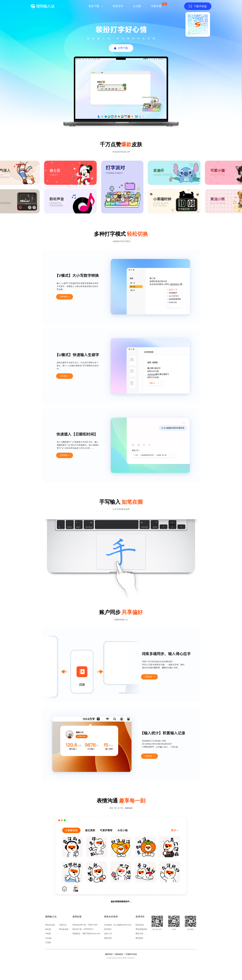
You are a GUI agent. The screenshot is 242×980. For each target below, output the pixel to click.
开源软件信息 (131, 954)
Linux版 (48, 938)
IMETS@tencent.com (91, 934)
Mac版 (48, 929)
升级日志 (63, 925)
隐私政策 (119, 954)
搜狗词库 (108, 938)
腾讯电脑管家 (141, 929)
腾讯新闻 (139, 938)
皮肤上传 (108, 934)
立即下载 (123, 48)
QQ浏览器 (140, 925)
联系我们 (108, 929)
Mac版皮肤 (64, 929)
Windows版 (50, 925)
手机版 (48, 934)
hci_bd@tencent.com (123, 925)
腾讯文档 (139, 934)
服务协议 (109, 954)
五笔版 (48, 942)
